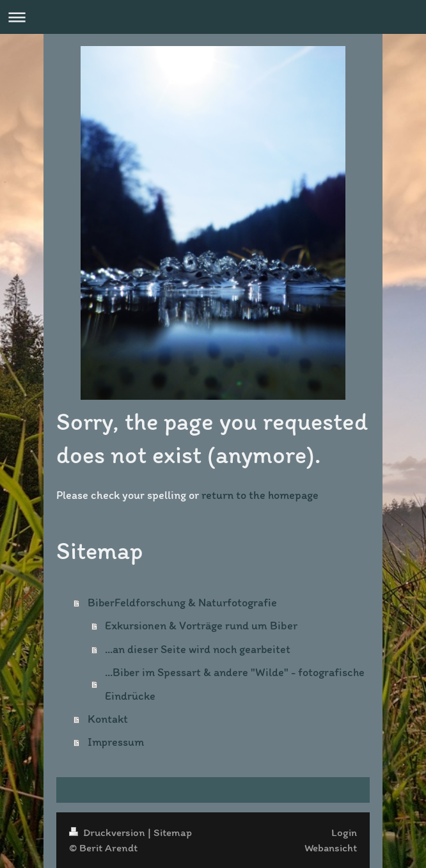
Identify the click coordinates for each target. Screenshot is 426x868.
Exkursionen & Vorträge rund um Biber (201, 626)
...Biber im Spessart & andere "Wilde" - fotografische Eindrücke (235, 684)
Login (344, 832)
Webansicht (331, 848)
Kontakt (108, 719)
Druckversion (108, 832)
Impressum (116, 742)
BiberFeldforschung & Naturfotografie (182, 603)
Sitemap (173, 832)
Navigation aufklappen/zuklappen (213, 17)
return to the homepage (260, 495)
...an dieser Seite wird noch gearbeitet (198, 649)
